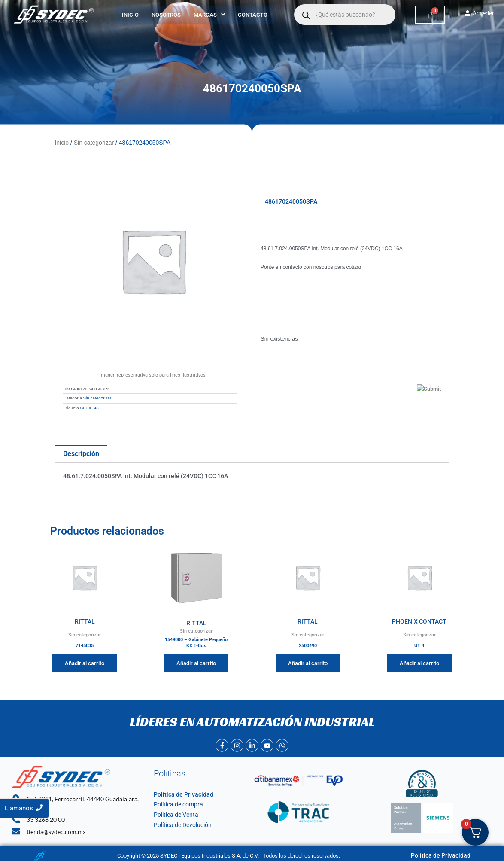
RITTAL (85, 619)
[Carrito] (430, 15)
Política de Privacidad (180, 793)
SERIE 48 (89, 406)
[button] (209, 15)
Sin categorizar (94, 142)
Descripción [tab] (81, 452)
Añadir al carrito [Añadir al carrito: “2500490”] (308, 662)
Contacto (253, 15)
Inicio (130, 15)
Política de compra (176, 803)
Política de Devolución (181, 823)
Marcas (209, 15)
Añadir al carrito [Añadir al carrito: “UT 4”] (419, 662)
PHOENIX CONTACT (419, 619)
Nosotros (166, 15)
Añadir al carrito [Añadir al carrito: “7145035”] (85, 662)
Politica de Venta (174, 813)
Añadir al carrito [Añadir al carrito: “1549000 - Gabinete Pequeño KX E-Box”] (196, 662)
